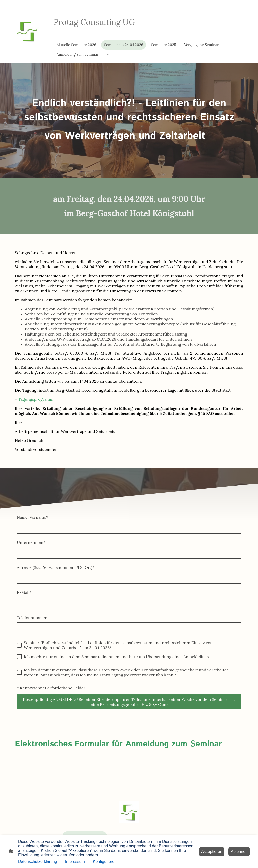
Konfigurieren (105, 862)
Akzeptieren (212, 852)
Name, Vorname (32, 517)
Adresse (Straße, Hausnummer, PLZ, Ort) (56, 567)
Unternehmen (31, 542)
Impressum (75, 862)
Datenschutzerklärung (38, 862)
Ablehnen (239, 852)
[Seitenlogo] (27, 31)
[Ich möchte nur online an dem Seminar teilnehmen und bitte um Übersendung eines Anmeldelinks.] (19, 657)
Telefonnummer (32, 618)
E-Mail (24, 592)
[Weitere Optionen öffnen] (108, 54)
